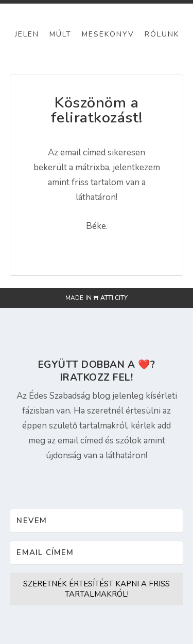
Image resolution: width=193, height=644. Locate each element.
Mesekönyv (108, 34)
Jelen (27, 34)
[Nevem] (96, 521)
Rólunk (162, 34)
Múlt (60, 34)
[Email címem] (96, 553)
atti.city (114, 298)
